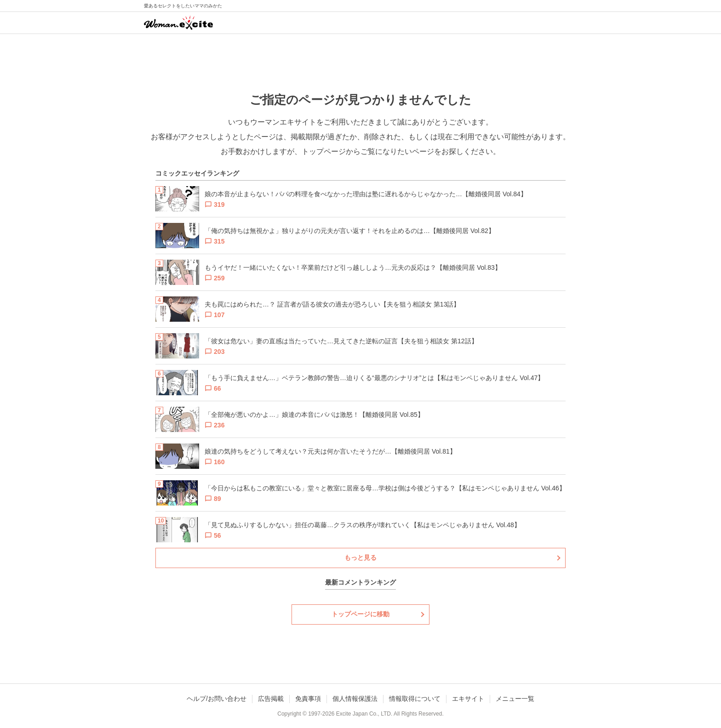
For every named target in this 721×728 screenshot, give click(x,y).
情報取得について (415, 699)
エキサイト (468, 699)
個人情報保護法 (355, 699)
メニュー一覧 (515, 699)
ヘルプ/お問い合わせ (217, 699)
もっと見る (360, 557)
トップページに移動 (360, 614)
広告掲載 (271, 699)
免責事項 (308, 699)
